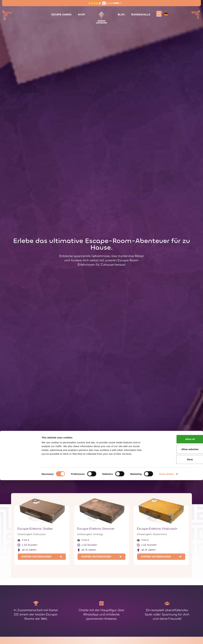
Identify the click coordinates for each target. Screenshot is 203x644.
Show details (166, 638)
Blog (121, 15)
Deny (177, 623)
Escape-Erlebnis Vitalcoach (157, 529)
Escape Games (61, 15)
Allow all (177, 603)
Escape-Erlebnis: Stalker (35, 529)
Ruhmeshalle (141, 15)
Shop (82, 15)
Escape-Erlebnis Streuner (96, 529)
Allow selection (176, 613)
